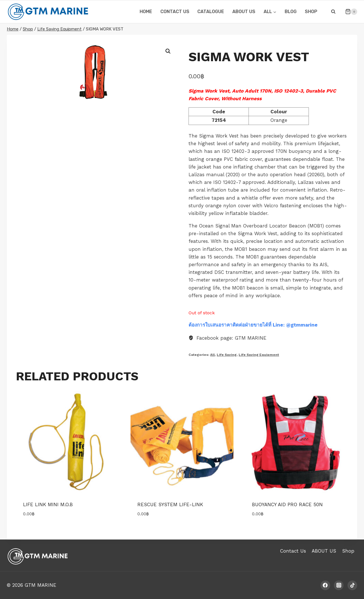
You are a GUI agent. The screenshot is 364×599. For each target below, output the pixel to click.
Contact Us (293, 551)
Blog (291, 12)
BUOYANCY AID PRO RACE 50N (287, 504)
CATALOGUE (211, 12)
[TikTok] (352, 585)
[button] (168, 51)
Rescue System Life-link (170, 504)
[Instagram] (339, 585)
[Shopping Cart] (349, 12)
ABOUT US (244, 12)
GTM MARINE (41, 585)
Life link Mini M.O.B (48, 504)
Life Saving (227, 355)
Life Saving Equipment (259, 355)
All (212, 355)
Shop (311, 12)
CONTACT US (175, 12)
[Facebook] (325, 585)
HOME (146, 12)
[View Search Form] (333, 12)
